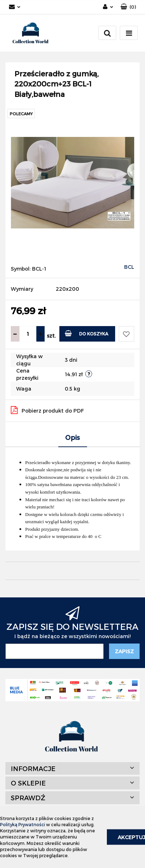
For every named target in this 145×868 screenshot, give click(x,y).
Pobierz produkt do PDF (47, 410)
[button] (128, 7)
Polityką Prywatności (22, 824)
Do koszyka (87, 333)
